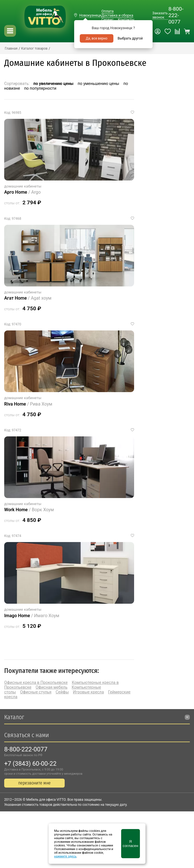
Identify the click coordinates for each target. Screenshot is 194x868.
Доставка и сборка (117, 15)
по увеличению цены (53, 84)
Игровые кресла (88, 692)
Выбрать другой (130, 38)
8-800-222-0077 (176, 15)
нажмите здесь (65, 856)
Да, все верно (96, 38)
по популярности (40, 88)
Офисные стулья (36, 692)
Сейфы (62, 692)
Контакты (126, 19)
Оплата (107, 11)
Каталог (14, 717)
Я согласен (130, 844)
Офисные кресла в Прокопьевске (36, 683)
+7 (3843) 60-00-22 (30, 764)
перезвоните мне (34, 783)
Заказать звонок (160, 15)
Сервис (107, 19)
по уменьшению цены (99, 84)
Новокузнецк (90, 15)
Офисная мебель (52, 687)
